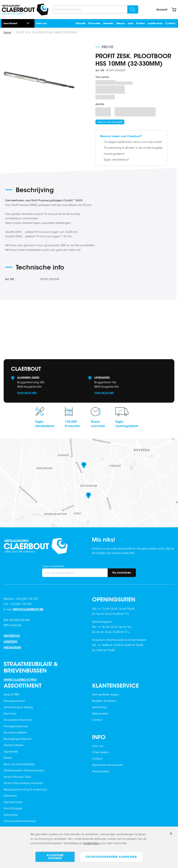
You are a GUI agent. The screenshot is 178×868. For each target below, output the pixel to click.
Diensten (108, 23)
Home (7, 32)
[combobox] (96, 9)
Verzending (99, 707)
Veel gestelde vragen (106, 695)
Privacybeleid (101, 771)
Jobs (130, 23)
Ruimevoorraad (98, 424)
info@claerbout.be (28, 609)
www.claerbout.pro (20, 680)
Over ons (41, 23)
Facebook (12, 636)
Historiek (81, 23)
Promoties (94, 23)
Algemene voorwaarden (108, 765)
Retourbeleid (100, 714)
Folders (140, 23)
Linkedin (10, 642)
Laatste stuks (155, 23)
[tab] (51, 191)
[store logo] (25, 10)
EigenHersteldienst (45, 424)
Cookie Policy (91, 843)
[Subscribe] (122, 573)
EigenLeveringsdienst (127, 424)
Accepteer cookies (55, 857)
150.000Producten (72, 424)
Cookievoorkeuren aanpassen (111, 857)
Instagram (12, 648)
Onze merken (100, 752)
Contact (170, 23)
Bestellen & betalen (104, 701)
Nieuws (120, 23)
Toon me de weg (27, 393)
